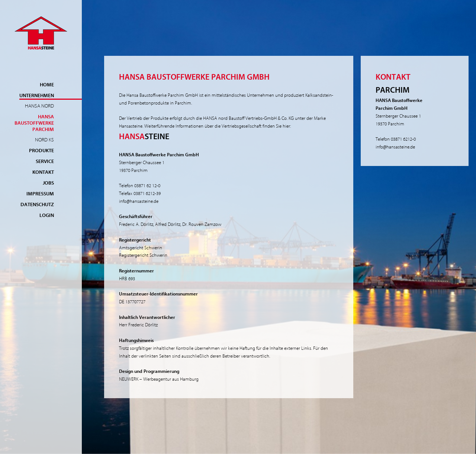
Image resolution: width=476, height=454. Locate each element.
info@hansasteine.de (139, 201)
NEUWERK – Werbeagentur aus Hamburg (159, 379)
